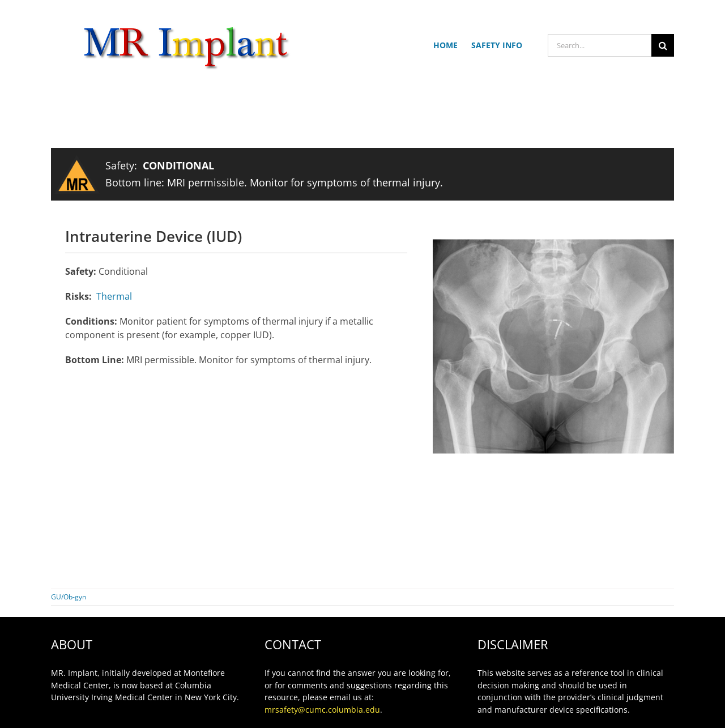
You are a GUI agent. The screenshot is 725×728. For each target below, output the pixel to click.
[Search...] (600, 45)
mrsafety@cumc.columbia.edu (322, 710)
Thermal (114, 296)
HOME (445, 45)
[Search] (663, 45)
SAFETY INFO (497, 45)
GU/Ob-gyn (69, 597)
